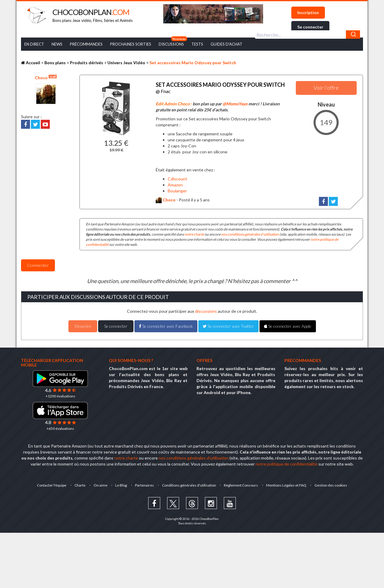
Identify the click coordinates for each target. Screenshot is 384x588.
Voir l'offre (326, 88)
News (57, 44)
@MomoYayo (235, 103)
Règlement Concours (242, 484)
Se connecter (310, 27)
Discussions (171, 44)
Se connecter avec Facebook (166, 325)
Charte (79, 484)
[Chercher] (353, 35)
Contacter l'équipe (50, 484)
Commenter (38, 264)
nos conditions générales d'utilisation (250, 233)
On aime (100, 484)
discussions (206, 310)
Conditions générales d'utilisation (189, 484)
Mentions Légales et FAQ (287, 484)
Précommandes (86, 44)
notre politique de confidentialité (286, 463)
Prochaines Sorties (131, 44)
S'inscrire (83, 325)
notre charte (194, 233)
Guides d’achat (226, 44)
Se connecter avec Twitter (228, 325)
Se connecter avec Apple (288, 325)
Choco (46, 77)
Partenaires (144, 484)
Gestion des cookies (332, 484)
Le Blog (121, 484)
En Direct (34, 44)
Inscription (308, 12)
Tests (197, 44)
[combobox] (307, 35)
